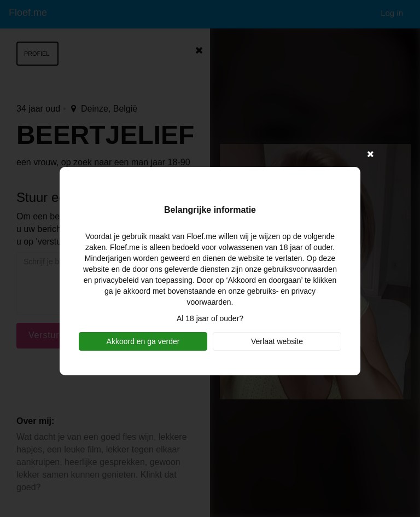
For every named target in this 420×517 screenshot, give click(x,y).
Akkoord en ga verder (143, 341)
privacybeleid (116, 280)
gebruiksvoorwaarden (300, 269)
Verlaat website (277, 341)
